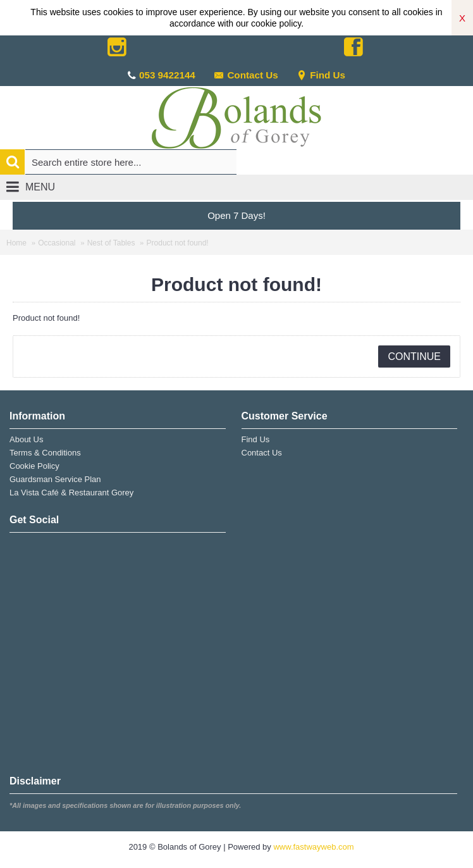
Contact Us (246, 75)
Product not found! (178, 243)
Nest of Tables (111, 243)
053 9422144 (167, 75)
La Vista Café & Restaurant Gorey (71, 493)
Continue (414, 356)
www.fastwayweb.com (313, 847)
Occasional (57, 243)
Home (16, 243)
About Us (26, 439)
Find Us (321, 75)
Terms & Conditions (45, 453)
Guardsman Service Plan (55, 479)
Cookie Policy (34, 466)
